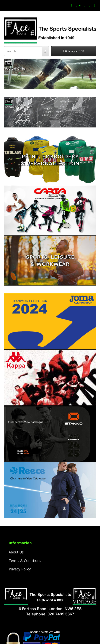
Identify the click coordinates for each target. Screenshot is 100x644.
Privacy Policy (20, 569)
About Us (16, 552)
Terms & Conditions (25, 561)
